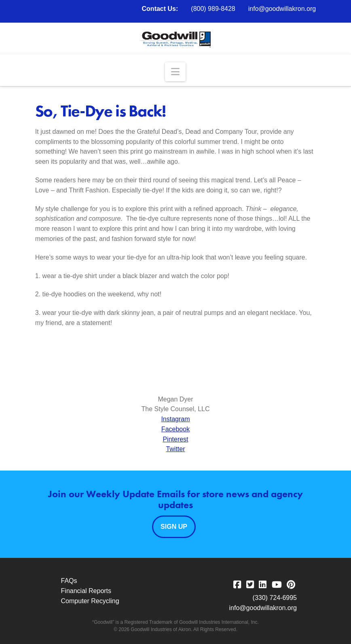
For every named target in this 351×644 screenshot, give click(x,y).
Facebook (175, 429)
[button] (175, 72)
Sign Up (174, 527)
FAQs (69, 581)
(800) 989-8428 (213, 9)
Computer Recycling (90, 601)
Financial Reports (86, 591)
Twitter (175, 449)
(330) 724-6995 (275, 598)
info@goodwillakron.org (282, 9)
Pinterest (175, 439)
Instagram (175, 419)
